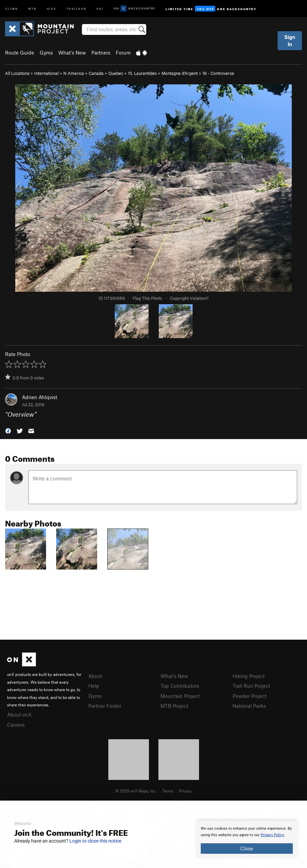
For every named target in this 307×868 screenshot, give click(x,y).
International (46, 73)
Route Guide (20, 53)
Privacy (185, 791)
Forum (123, 53)
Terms (168, 791)
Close (247, 848)
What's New (72, 53)
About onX (19, 715)
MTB (32, 8)
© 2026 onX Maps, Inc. (136, 791)
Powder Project (250, 696)
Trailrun (76, 8)
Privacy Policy (272, 835)
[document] (247, 840)
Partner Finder (105, 706)
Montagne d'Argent (180, 73)
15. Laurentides (142, 73)
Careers (16, 725)
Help (94, 686)
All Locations (17, 73)
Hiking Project (249, 676)
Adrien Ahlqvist (40, 397)
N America (74, 73)
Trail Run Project (251, 686)
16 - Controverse (218, 73)
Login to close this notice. (96, 841)
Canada (96, 73)
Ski (100, 8)
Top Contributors (180, 686)
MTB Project (174, 706)
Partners (101, 53)
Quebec (116, 73)
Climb (12, 8)
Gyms (46, 53)
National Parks (249, 706)
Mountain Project (180, 696)
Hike (51, 8)
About (95, 676)
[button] (8, 430)
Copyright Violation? (189, 298)
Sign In (290, 40)
